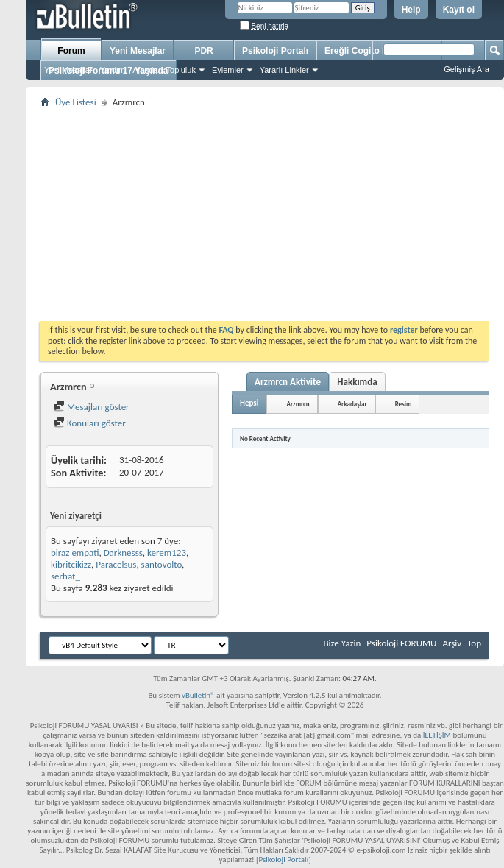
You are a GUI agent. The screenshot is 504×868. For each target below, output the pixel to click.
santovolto (162, 564)
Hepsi (249, 403)
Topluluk (181, 70)
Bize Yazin (342, 643)
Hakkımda (357, 382)
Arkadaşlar (352, 404)
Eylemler (228, 70)
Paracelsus (116, 564)
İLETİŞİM (437, 735)
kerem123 (167, 553)
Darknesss (123, 553)
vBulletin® (198, 695)
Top (474, 643)
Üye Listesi (76, 102)
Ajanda (145, 70)
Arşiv (452, 643)
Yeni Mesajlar (68, 70)
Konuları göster (89, 423)
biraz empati (75, 553)
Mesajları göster (91, 407)
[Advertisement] (265, 214)
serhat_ (65, 576)
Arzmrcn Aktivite (288, 382)
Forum (71, 51)
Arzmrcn (298, 404)
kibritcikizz (71, 564)
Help (411, 10)
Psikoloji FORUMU (401, 643)
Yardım (113, 70)
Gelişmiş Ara (466, 69)
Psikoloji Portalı (275, 51)
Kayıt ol (459, 10)
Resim (404, 404)
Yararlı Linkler (284, 70)
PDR (203, 51)
